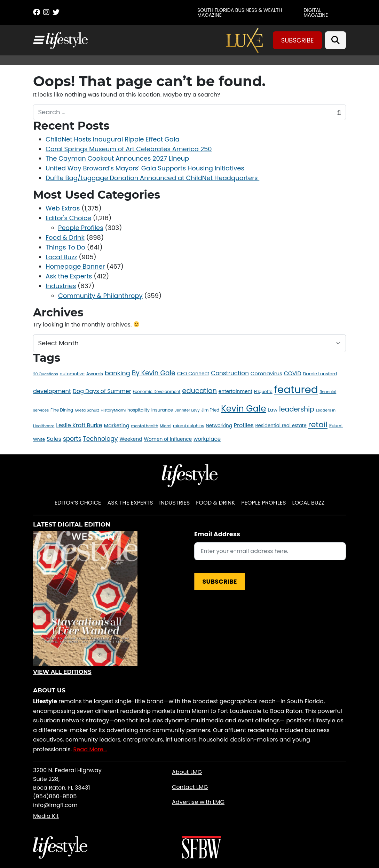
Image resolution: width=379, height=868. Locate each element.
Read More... (90, 749)
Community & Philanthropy (100, 296)
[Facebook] (37, 12)
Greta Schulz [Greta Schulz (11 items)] (87, 410)
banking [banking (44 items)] (117, 373)
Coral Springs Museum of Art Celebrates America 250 (129, 149)
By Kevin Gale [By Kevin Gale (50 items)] (154, 373)
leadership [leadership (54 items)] (297, 409)
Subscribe (298, 40)
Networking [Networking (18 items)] (219, 426)
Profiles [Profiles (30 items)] (244, 425)
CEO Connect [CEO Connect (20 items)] (193, 374)
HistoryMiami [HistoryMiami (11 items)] (113, 410)
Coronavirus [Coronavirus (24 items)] (266, 373)
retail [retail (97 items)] (318, 425)
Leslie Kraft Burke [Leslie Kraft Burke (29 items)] (79, 425)
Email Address (217, 534)
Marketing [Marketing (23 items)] (116, 425)
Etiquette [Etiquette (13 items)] (263, 391)
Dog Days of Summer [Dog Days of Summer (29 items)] (102, 391)
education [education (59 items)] (199, 391)
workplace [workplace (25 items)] (207, 439)
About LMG (187, 772)
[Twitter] (56, 12)
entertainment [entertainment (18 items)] (235, 391)
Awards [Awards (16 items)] (95, 374)
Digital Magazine (316, 13)
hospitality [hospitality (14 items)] (139, 410)
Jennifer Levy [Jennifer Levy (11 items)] (187, 410)
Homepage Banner (75, 266)
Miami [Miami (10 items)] (165, 426)
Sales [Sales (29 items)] (54, 439)
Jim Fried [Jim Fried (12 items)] (210, 410)
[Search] (335, 40)
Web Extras (63, 208)
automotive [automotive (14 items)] (72, 374)
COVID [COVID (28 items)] (293, 373)
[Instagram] (46, 12)
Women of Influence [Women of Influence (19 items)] (168, 439)
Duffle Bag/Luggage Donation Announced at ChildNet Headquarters (152, 178)
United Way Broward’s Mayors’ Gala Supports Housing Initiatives (147, 168)
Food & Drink (65, 237)
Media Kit (46, 816)
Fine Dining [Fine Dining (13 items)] (62, 410)
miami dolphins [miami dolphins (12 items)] (188, 426)
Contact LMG (190, 787)
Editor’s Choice (78, 503)
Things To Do (65, 247)
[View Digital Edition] (85, 598)
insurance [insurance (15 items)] (162, 410)
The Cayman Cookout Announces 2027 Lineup (117, 158)
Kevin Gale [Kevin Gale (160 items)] (244, 409)
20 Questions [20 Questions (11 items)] (46, 374)
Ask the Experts (69, 276)
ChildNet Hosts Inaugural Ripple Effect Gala (113, 139)
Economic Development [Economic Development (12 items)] (156, 392)
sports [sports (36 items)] (72, 439)
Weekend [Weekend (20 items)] (131, 439)
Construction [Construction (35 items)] (230, 373)
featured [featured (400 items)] (296, 389)
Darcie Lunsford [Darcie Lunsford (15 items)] (320, 374)
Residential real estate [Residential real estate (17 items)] (281, 426)
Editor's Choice (68, 218)
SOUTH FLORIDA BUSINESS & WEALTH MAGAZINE (240, 13)
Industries (61, 286)
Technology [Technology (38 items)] (100, 439)
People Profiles (81, 228)
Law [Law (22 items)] (273, 410)
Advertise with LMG (198, 802)
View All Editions (62, 672)
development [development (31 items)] (52, 391)
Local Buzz (61, 257)
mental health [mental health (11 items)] (144, 426)
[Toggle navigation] (38, 40)
